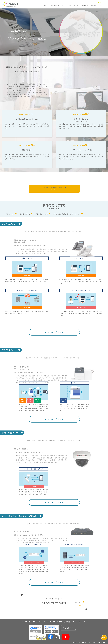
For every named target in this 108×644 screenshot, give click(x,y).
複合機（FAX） (25, 214)
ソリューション (66, 6)
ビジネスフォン (9, 214)
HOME (45, 6)
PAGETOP (104, 638)
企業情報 (94, 6)
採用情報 (85, 6)
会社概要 (67, 622)
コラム (102, 6)
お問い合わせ (81, 622)
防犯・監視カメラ (42, 214)
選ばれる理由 (55, 6)
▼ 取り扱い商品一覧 (54, 332)
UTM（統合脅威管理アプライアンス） (67, 214)
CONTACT (98, 2)
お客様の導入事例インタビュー (54, 189)
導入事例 (77, 6)
